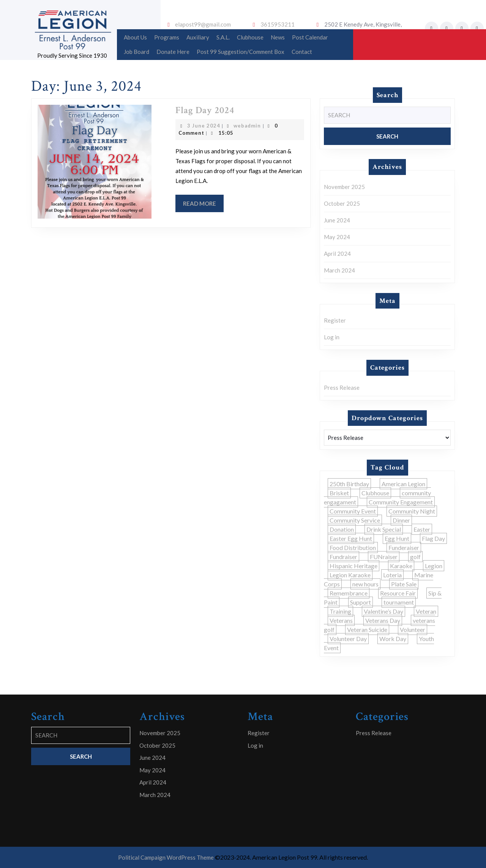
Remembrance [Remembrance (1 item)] (349, 593)
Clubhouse (250, 37)
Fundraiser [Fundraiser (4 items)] (343, 557)
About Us (135, 37)
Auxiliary (198, 37)
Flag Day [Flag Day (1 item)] (433, 538)
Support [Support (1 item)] (361, 602)
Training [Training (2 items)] (340, 611)
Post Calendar (310, 37)
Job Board (136, 52)
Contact (302, 52)
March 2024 (339, 270)
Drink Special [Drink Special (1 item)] (384, 529)
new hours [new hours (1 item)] (365, 584)
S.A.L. (223, 37)
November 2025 (344, 187)
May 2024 (337, 237)
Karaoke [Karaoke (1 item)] (401, 566)
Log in (332, 337)
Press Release (342, 388)
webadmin (247, 126)
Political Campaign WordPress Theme (166, 857)
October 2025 (342, 203)
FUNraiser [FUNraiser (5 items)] (384, 557)
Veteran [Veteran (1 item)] (426, 611)
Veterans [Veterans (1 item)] (341, 620)
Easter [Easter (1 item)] (422, 529)
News (278, 37)
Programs (167, 37)
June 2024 (337, 220)
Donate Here (173, 52)
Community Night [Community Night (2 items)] (412, 511)
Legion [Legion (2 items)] (434, 566)
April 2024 (337, 254)
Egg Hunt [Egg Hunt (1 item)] (397, 538)
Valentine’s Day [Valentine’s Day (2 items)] (383, 611)
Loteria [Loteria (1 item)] (392, 575)
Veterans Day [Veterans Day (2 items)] (383, 620)
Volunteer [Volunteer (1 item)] (413, 629)
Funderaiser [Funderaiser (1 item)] (404, 547)
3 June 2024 (204, 126)
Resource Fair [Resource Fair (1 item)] (398, 593)
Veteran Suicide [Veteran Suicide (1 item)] (367, 629)
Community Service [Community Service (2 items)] (355, 520)
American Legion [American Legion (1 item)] (403, 484)
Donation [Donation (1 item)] (342, 529)
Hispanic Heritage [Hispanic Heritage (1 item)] (353, 566)
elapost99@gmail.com (203, 24)
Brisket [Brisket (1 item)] (339, 493)
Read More (203, 206)
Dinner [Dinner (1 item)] (401, 520)
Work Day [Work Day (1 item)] (393, 639)
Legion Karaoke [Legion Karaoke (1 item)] (350, 575)
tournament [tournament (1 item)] (399, 602)
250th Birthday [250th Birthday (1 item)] (349, 484)
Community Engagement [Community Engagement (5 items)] (401, 502)
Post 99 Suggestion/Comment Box (241, 52)
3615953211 (278, 24)
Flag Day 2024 (205, 110)
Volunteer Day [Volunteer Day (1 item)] (348, 639)
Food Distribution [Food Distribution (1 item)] (353, 547)
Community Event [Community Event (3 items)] (353, 511)
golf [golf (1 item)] (415, 557)
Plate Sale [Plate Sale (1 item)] (404, 584)
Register (335, 320)
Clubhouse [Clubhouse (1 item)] (375, 493)
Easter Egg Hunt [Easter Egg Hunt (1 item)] (351, 538)
